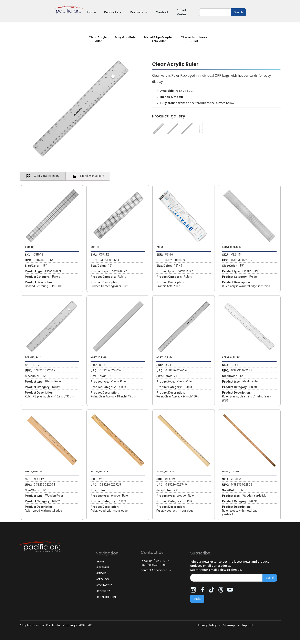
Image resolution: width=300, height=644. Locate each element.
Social (197, 599)
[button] (113, 12)
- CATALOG (102, 579)
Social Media (181, 12)
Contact (162, 12)
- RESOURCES (103, 591)
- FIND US (101, 573)
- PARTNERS (102, 567)
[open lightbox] (216, 130)
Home (92, 12)
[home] (69, 12)
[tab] (98, 39)
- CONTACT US (104, 585)
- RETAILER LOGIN (106, 597)
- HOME (100, 562)
